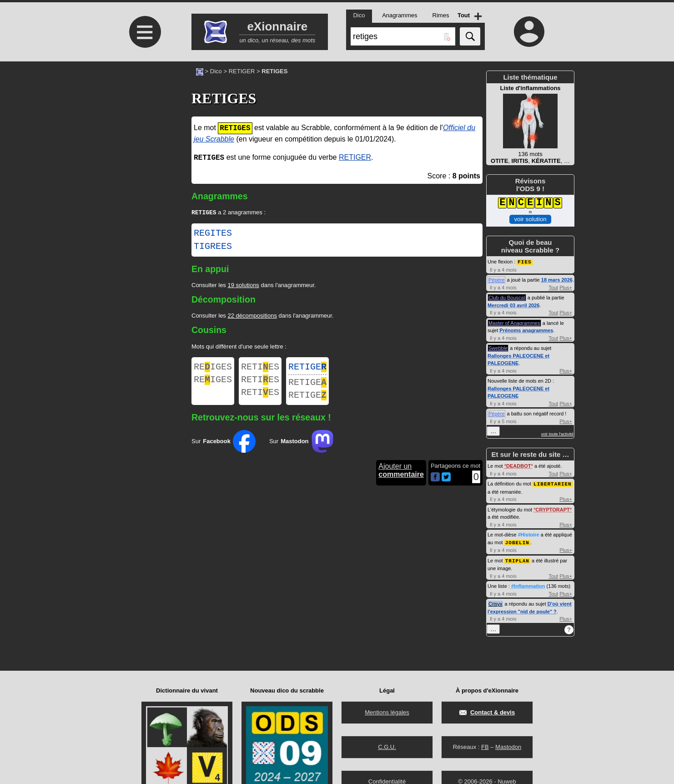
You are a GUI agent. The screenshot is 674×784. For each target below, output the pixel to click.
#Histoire (529, 534)
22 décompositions (252, 316)
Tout (553, 287)
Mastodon (508, 747)
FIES (524, 261)
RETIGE (307, 369)
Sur (224, 448)
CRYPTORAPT (553, 509)
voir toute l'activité (557, 434)
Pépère (496, 279)
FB (485, 747)
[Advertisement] (144, 138)
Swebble (498, 348)
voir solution (530, 219)
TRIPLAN (517, 559)
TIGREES (213, 248)
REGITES (213, 234)
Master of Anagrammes (514, 323)
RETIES (260, 369)
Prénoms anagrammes (526, 330)
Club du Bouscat (507, 297)
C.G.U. (387, 747)
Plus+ (566, 287)
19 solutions (243, 286)
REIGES (213, 369)
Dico (216, 71)
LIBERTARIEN (553, 483)
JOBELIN (517, 541)
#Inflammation (528, 584)
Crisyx (495, 602)
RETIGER (242, 71)
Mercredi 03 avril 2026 (513, 305)
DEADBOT (518, 465)
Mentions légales (387, 712)
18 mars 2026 (557, 279)
